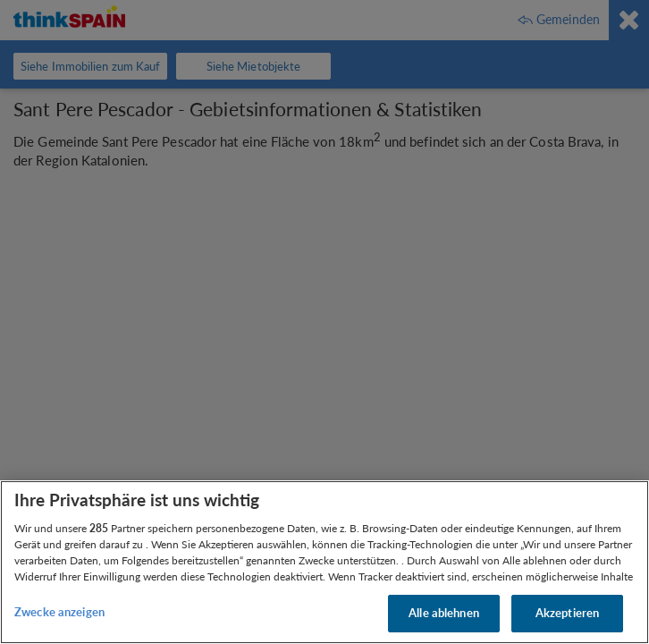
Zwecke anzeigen (59, 612)
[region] (324, 562)
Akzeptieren (567, 613)
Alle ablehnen (444, 613)
